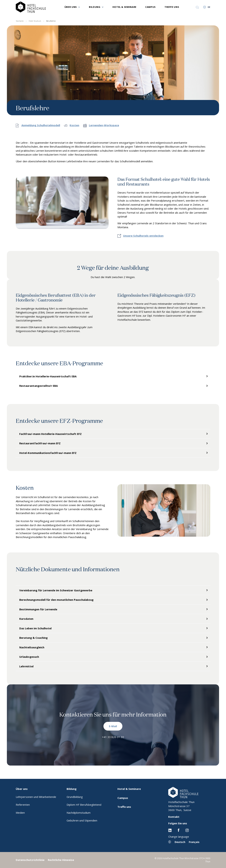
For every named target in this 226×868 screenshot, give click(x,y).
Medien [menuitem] (20, 813)
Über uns (71, 7)
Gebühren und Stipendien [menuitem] (82, 820)
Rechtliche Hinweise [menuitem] (61, 860)
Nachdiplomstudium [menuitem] (79, 813)
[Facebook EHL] (179, 830)
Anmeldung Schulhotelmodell (41, 125)
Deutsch (180, 842)
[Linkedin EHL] (170, 830)
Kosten (74, 125)
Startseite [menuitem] (20, 21)
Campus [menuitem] (123, 798)
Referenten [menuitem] (23, 805)
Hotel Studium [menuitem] (35, 21)
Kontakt (174, 817)
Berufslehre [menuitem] (51, 21)
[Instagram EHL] (187, 830)
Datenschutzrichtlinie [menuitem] (30, 860)
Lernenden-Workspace (104, 125)
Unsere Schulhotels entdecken (143, 236)
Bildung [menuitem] (72, 789)
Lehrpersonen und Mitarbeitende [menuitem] (36, 797)
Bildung (95, 7)
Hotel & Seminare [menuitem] (129, 789)
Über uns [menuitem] (22, 789)
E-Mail (113, 726)
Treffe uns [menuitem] (124, 807)
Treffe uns (172, 7)
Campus (150, 7)
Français (194, 842)
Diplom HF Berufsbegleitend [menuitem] (84, 805)
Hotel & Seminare (124, 7)
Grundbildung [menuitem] (75, 797)
